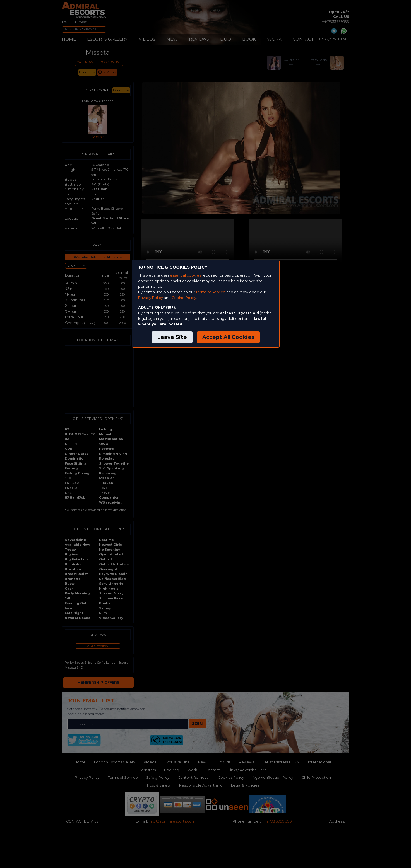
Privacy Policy (151, 298)
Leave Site (172, 337)
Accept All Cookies (228, 337)
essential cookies (185, 275)
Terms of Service (211, 292)
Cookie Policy (184, 298)
